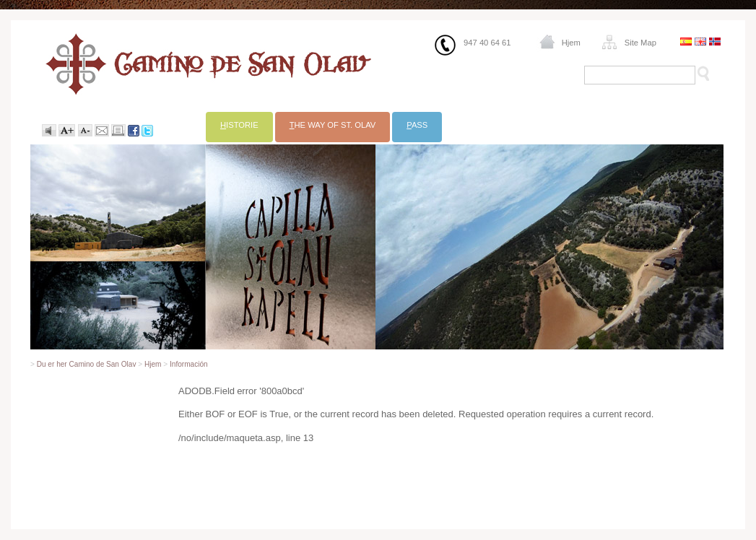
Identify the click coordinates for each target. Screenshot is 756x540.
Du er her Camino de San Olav (87, 364)
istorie (239, 125)
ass (417, 125)
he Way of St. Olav (333, 125)
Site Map (640, 43)
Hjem (571, 43)
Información (189, 364)
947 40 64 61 (487, 43)
